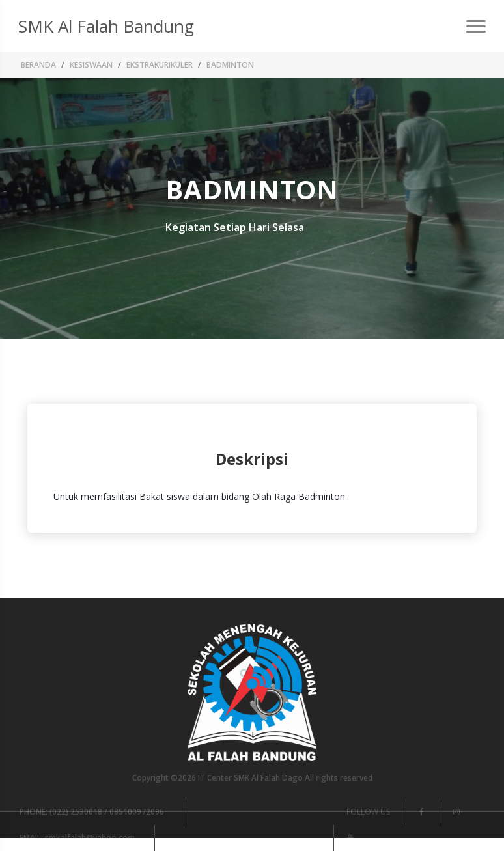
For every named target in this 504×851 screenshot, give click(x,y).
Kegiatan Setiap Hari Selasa (235, 227)
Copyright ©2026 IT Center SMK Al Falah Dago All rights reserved (252, 778)
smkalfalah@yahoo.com (77, 838)
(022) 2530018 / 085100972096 (92, 812)
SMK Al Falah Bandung (106, 26)
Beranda (38, 65)
